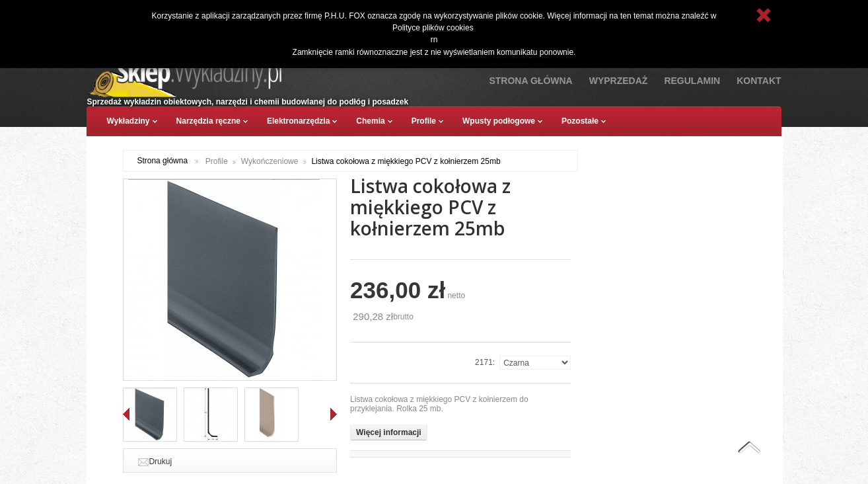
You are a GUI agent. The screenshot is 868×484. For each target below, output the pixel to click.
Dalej (334, 414)
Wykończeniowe (270, 161)
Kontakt (759, 81)
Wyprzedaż (619, 81)
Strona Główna (530, 81)
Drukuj (160, 462)
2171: (485, 362)
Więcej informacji (389, 432)
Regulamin (692, 81)
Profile (217, 161)
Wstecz (126, 414)
